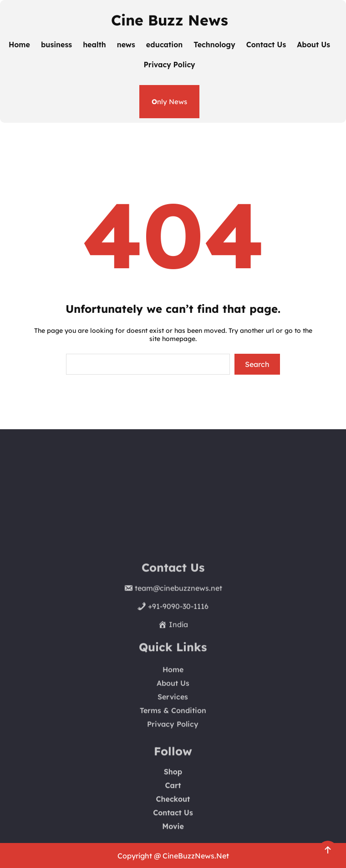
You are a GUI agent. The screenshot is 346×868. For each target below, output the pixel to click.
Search (257, 364)
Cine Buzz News (170, 20)
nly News (169, 102)
